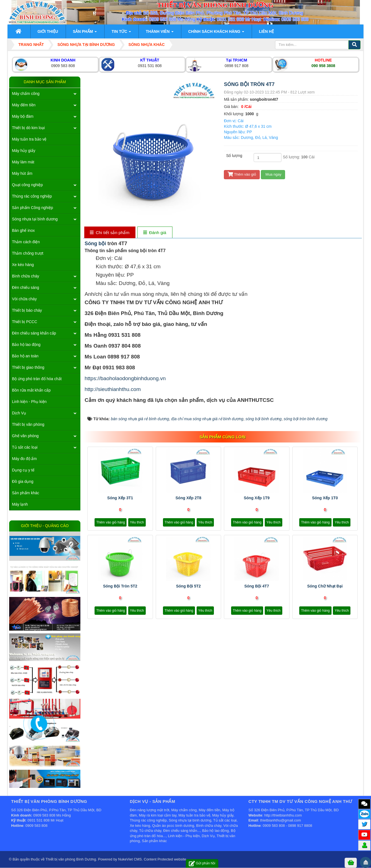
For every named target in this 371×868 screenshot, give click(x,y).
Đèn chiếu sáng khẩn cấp (34, 333)
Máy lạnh (20, 504)
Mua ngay (273, 174)
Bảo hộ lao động (26, 345)
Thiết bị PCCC (25, 322)
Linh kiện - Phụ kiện (29, 402)
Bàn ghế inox (23, 230)
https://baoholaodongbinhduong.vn (125, 378)
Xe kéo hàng (23, 265)
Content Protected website (165, 859)
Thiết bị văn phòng (28, 424)
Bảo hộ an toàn (25, 356)
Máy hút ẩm (22, 173)
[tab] (110, 233)
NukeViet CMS (130, 859)
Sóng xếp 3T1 (120, 498)
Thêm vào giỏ (242, 174)
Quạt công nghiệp (27, 185)
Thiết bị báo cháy (27, 310)
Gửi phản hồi (202, 863)
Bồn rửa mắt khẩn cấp (31, 390)
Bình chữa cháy (26, 276)
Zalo (364, 814)
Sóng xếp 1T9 (257, 498)
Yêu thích (137, 522)
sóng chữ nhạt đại (325, 586)
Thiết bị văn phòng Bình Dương (71, 859)
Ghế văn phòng (25, 436)
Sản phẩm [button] (85, 33)
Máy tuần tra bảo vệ (29, 139)
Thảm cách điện (26, 242)
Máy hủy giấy (24, 151)
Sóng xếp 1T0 (325, 498)
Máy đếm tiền (24, 105)
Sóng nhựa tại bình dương (35, 219)
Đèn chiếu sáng (26, 287)
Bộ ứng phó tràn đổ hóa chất (37, 379)
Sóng (91, 244)
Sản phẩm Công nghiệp (33, 208)
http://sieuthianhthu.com (113, 389)
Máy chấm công (26, 94)
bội (103, 244)
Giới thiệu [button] (48, 31)
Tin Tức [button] (121, 33)
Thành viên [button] (159, 33)
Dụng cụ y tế (23, 470)
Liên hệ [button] (266, 31)
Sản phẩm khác (26, 493)
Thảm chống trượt (28, 253)
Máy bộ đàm (23, 116)
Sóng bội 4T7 (257, 586)
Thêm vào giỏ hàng (111, 522)
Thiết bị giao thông (28, 367)
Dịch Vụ (19, 413)
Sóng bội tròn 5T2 (120, 586)
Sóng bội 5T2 (188, 586)
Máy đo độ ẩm (24, 459)
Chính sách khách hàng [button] (216, 33)
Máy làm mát (23, 162)
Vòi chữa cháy (24, 299)
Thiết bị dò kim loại (28, 128)
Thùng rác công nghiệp (32, 196)
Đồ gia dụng (23, 481)
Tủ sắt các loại (25, 447)
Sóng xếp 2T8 (188, 498)
